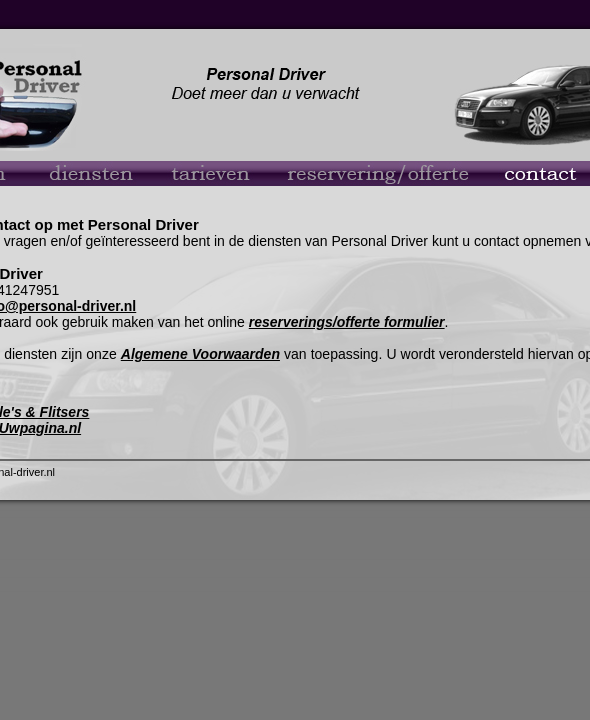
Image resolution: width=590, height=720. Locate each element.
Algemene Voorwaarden (200, 354)
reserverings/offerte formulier (347, 322)
